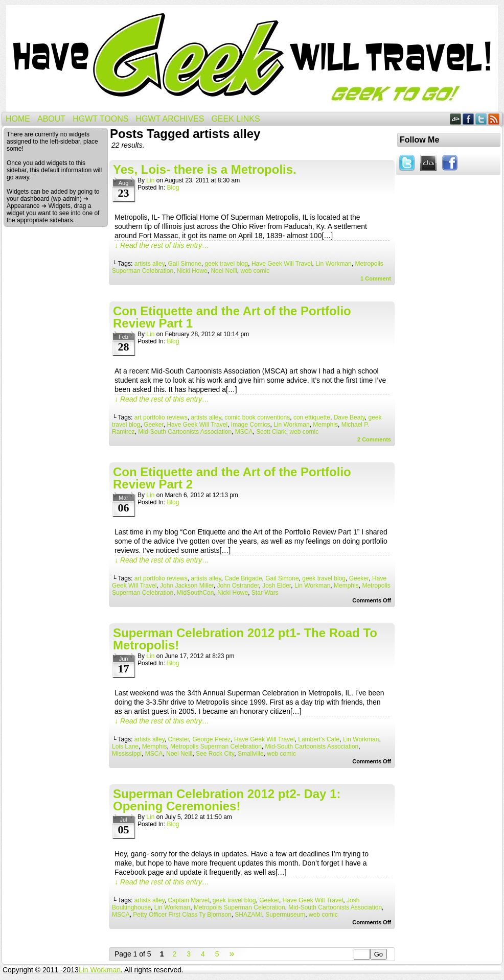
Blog (173, 188)
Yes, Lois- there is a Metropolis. (205, 169)
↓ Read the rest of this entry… (162, 245)
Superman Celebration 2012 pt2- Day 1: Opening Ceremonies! (227, 800)
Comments (374, 439)
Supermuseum (285, 915)
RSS (494, 119)
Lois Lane (125, 746)
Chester (178, 739)
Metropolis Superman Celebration (216, 746)
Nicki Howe (192, 271)
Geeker (154, 425)
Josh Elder (277, 586)
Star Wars (265, 593)
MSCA (244, 432)
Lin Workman (333, 264)
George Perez (211, 739)
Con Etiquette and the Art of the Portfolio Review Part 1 (232, 317)
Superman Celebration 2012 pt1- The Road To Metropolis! (245, 639)
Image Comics (251, 425)
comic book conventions (257, 417)
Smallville (251, 754)
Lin (150, 180)
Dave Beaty (349, 417)
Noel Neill (224, 271)
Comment (376, 278)
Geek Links (235, 119)
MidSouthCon (196, 593)
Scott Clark (271, 432)
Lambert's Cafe (319, 739)
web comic (255, 271)
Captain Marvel (188, 900)
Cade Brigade (243, 578)
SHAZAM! (248, 915)
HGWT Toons (100, 119)
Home (18, 119)
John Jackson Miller (187, 586)
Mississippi (127, 754)
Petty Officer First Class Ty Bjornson (182, 915)
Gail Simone (184, 264)
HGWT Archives (170, 119)
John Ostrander (238, 586)
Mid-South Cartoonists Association (185, 432)
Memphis (325, 425)
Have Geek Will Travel (252, 59)
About (51, 119)
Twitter (481, 119)
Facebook (468, 119)
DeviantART (456, 119)
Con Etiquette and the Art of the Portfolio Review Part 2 (232, 478)
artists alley (150, 264)
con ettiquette (312, 417)
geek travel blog (227, 264)
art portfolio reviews (161, 417)
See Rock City (215, 754)
